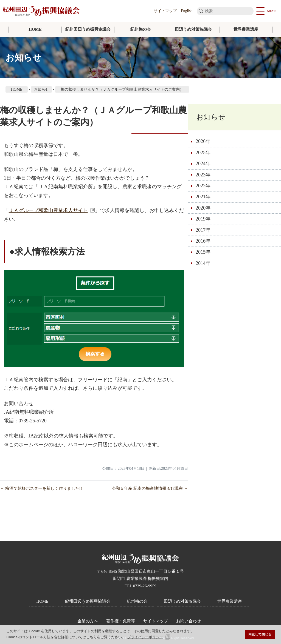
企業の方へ (88, 621)
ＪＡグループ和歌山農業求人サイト (48, 210)
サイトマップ (165, 11)
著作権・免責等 (121, 621)
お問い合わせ (189, 621)
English (187, 11)
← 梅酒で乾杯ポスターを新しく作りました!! (41, 488)
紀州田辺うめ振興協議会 (88, 29)
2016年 (203, 241)
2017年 (203, 230)
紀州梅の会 (141, 29)
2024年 (203, 164)
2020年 (203, 208)
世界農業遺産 (246, 29)
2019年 (203, 219)
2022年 (203, 186)
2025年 (203, 153)
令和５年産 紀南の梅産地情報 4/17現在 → (150, 488)
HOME (35, 29)
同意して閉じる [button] (260, 634)
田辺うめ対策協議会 (193, 29)
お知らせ (211, 117)
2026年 (203, 141)
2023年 (203, 175)
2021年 (203, 197)
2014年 (203, 263)
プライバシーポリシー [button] (145, 637)
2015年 (203, 252)
